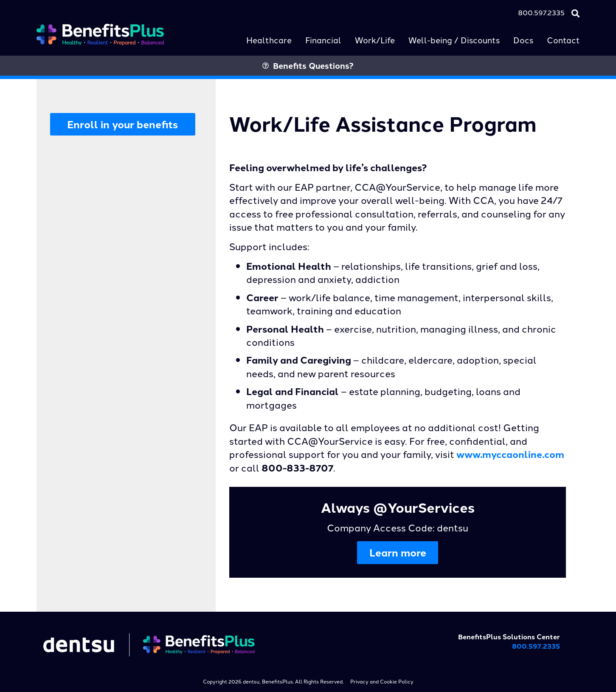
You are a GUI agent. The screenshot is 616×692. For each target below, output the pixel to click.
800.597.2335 (541, 12)
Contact (563, 40)
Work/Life (375, 40)
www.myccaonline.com (510, 454)
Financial (323, 40)
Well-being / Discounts (454, 40)
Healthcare (269, 40)
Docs (523, 40)
